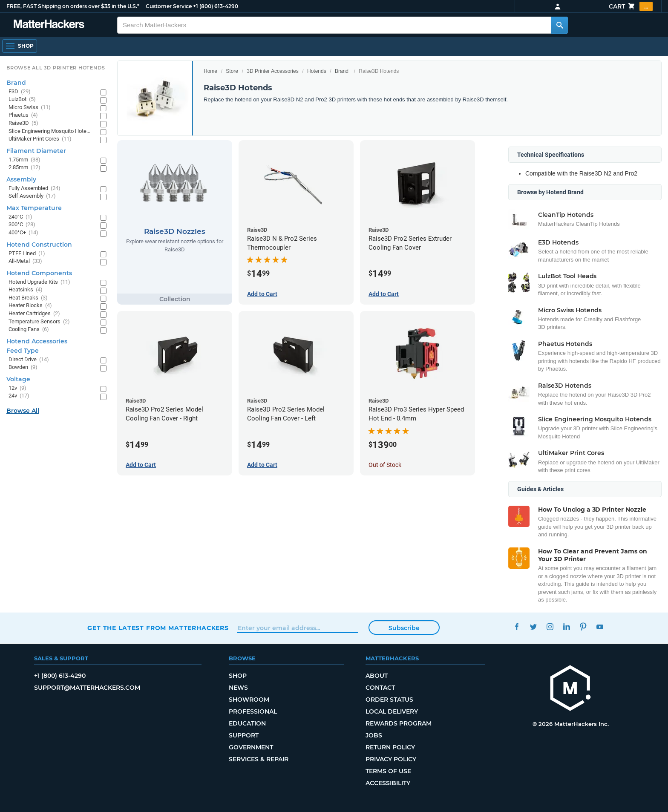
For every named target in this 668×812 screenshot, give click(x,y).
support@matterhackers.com (87, 688)
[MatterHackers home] (570, 689)
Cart (631, 6)
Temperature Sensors (39, 322)
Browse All (23, 411)
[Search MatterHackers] (559, 25)
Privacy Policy (391, 759)
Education (247, 723)
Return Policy (390, 747)
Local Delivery (392, 711)
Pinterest (583, 627)
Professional (253, 711)
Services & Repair (259, 759)
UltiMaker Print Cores (40, 139)
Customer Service (169, 6)
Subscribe (404, 628)
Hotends (317, 71)
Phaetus (23, 115)
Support (244, 735)
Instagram (550, 627)
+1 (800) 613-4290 (216, 6)
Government (251, 747)
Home (210, 71)
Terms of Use (388, 771)
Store (232, 71)
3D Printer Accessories (272, 71)
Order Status (389, 700)
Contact (380, 688)
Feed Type (23, 351)
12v (17, 388)
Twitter (533, 627)
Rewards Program (399, 723)
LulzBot (22, 99)
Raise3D (23, 123)
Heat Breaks (28, 298)
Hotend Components (39, 273)
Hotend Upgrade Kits (39, 282)
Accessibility (388, 783)
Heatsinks (26, 290)
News (238, 688)
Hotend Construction (39, 245)
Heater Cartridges (34, 314)
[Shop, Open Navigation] (20, 46)
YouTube (600, 627)
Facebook (517, 627)
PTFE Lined (27, 254)
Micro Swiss (30, 108)
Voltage (18, 379)
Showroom (249, 700)
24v (19, 396)
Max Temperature (34, 208)
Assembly (21, 179)
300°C (22, 225)
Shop (238, 676)
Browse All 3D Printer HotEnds (56, 68)
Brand (342, 71)
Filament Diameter (36, 151)
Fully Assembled (35, 189)
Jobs (374, 735)
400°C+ (23, 233)
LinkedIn (566, 627)
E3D (20, 92)
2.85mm (24, 168)
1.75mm (24, 160)
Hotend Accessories (37, 341)
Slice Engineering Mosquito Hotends (50, 131)
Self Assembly (32, 196)
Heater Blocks (30, 306)
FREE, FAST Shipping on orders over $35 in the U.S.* (73, 6)
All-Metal (25, 261)
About (377, 676)
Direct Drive (29, 360)
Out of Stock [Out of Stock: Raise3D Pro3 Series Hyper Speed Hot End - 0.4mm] (385, 465)
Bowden (23, 367)
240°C (20, 217)
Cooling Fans (29, 330)
